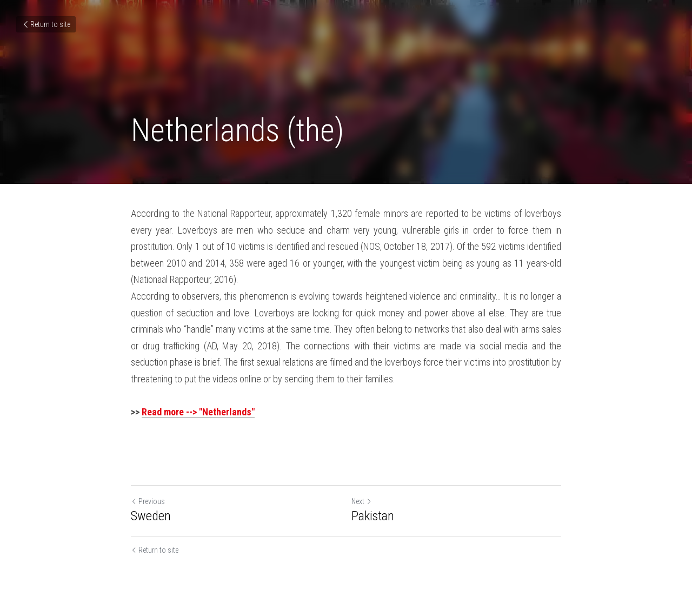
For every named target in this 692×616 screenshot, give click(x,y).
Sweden (151, 516)
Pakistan (373, 516)
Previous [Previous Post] (148, 501)
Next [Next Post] (362, 501)
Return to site (46, 24)
